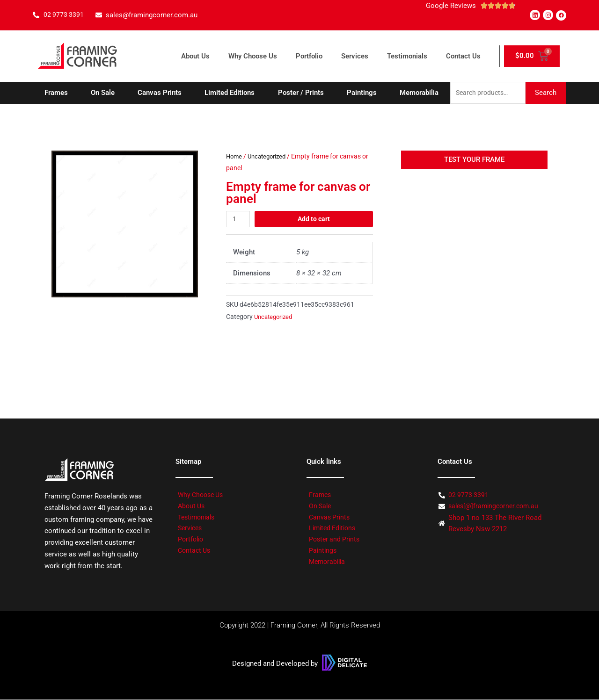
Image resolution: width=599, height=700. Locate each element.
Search (546, 93)
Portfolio (309, 56)
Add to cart (314, 219)
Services (355, 56)
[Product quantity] (239, 220)
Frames (56, 93)
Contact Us (463, 56)
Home (235, 157)
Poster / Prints (301, 93)
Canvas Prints (160, 93)
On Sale (103, 93)
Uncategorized (270, 157)
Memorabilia (419, 93)
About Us (195, 56)
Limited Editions (230, 93)
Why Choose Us (253, 56)
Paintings (362, 93)
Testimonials (407, 56)
